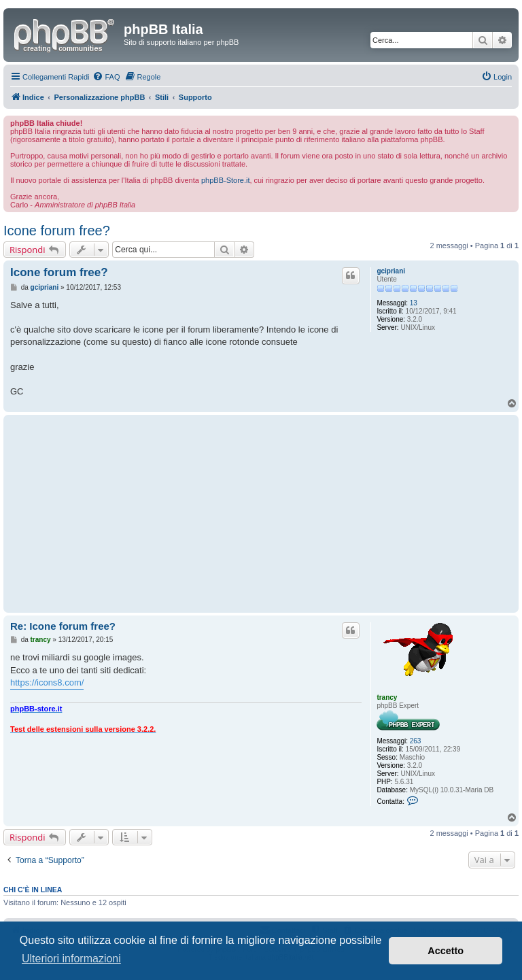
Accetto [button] (446, 951)
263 (416, 741)
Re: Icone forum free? (63, 626)
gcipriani (391, 271)
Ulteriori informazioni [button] (71, 959)
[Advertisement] (186, 513)
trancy (387, 697)
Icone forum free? (57, 231)
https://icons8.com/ (47, 682)
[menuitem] (106, 77)
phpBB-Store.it (226, 180)
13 (414, 303)
